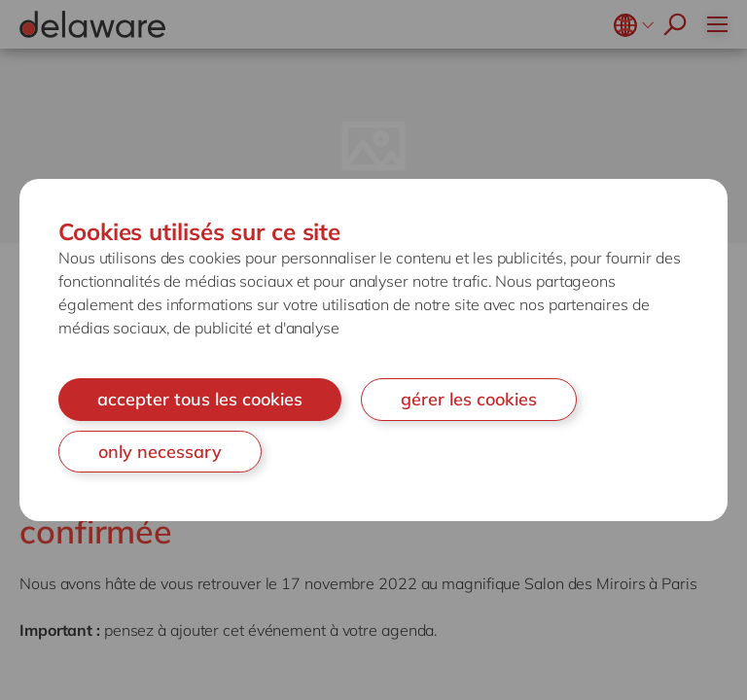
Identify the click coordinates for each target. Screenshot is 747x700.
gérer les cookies (469, 399)
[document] (373, 350)
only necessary (160, 452)
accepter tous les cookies (200, 399)
